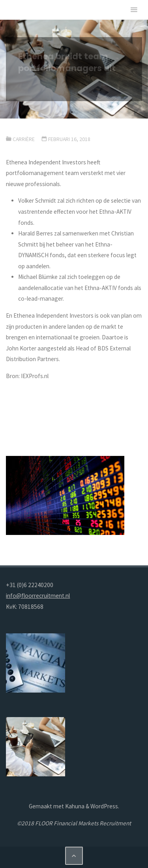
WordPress (104, 806)
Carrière (24, 139)
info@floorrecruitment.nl (38, 596)
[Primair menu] (134, 10)
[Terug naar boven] (74, 856)
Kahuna (74, 806)
